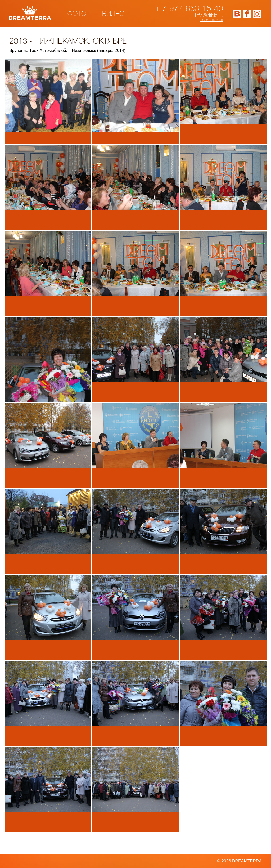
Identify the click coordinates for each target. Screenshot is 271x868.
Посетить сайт (211, 20)
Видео (113, 14)
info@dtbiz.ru (209, 16)
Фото (77, 14)
